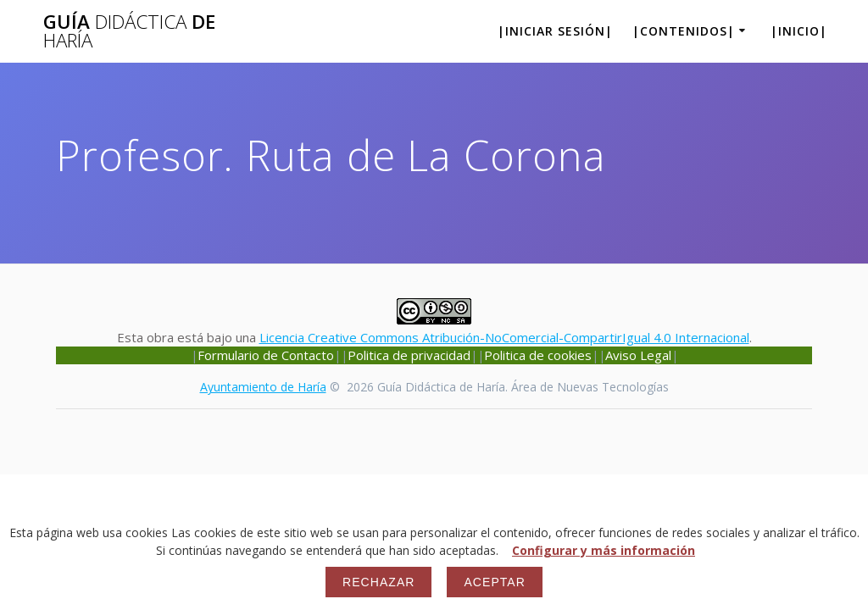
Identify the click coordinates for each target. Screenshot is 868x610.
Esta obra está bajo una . (434, 328)
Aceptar (494, 582)
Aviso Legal (638, 355)
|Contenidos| (684, 31)
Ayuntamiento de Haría (263, 387)
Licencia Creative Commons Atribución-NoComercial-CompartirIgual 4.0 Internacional (504, 337)
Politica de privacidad (409, 355)
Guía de (129, 32)
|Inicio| (799, 31)
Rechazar (378, 582)
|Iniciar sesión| (555, 31)
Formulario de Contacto (266, 355)
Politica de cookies (538, 355)
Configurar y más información (604, 550)
